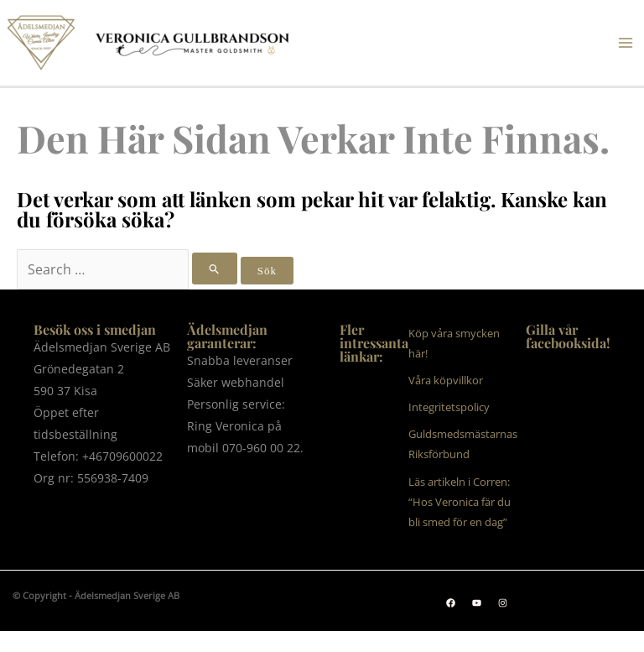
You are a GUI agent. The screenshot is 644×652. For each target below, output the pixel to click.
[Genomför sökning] (215, 269)
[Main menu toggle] (626, 43)
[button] (451, 603)
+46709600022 (122, 456)
